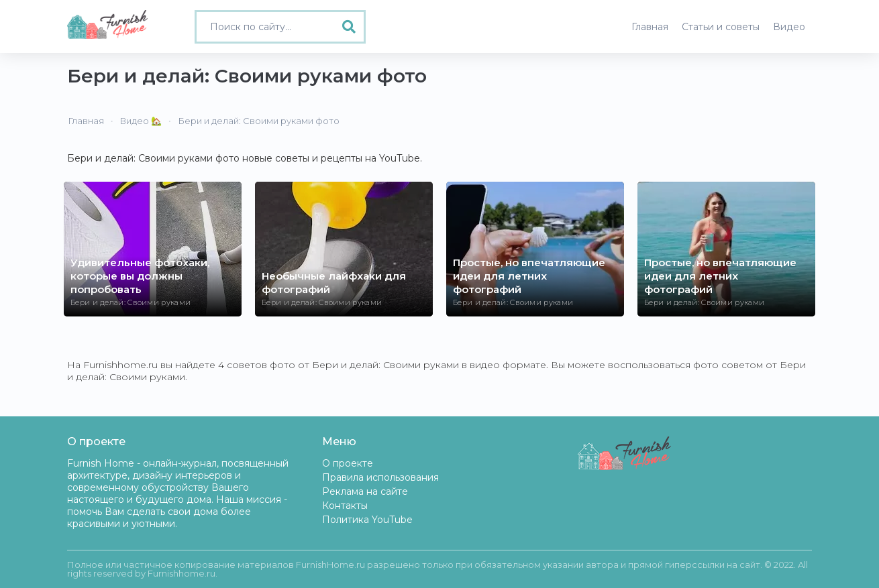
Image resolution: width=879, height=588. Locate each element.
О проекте (348, 463)
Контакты (345, 506)
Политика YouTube (367, 520)
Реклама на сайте (365, 491)
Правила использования (380, 477)
